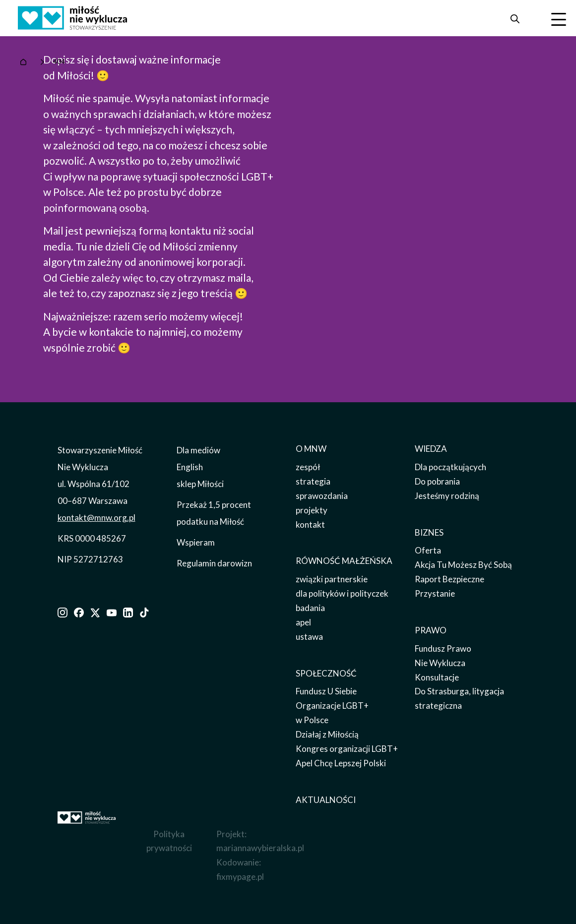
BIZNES (429, 532)
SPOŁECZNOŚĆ (326, 673)
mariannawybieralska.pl (260, 848)
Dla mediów (198, 450)
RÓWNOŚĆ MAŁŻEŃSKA (344, 561)
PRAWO (431, 630)
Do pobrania (437, 481)
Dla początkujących (450, 467)
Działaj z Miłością (327, 734)
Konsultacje (437, 677)
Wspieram (196, 542)
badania (310, 608)
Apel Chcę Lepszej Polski (341, 763)
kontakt (310, 524)
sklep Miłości (200, 484)
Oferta (428, 550)
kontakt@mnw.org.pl (96, 518)
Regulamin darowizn (214, 563)
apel (303, 622)
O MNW (311, 449)
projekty (312, 510)
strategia (313, 481)
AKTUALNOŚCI (326, 800)
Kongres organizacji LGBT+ (347, 749)
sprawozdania (322, 496)
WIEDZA (431, 449)
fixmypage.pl (240, 877)
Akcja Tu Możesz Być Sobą (463, 565)
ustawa (309, 637)
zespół (308, 467)
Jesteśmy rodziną (447, 496)
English (190, 467)
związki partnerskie (332, 579)
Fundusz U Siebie (326, 691)
